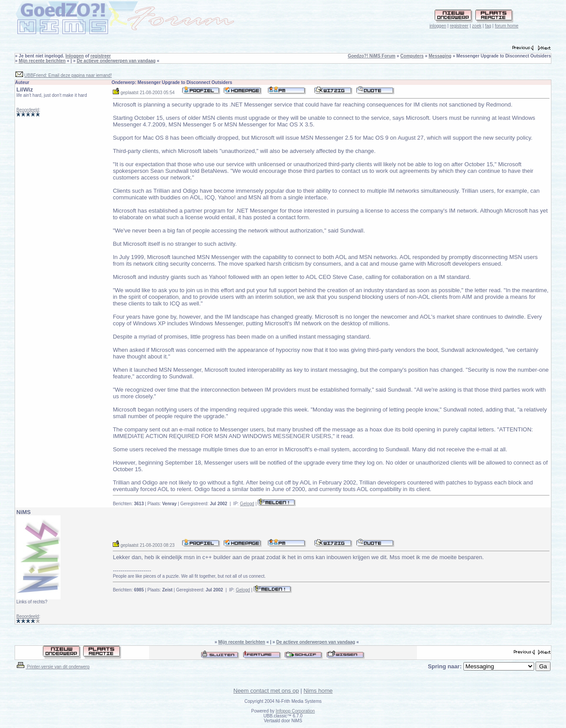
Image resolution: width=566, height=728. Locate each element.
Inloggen (75, 56)
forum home (507, 26)
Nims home (318, 691)
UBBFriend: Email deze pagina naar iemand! (68, 75)
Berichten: (128, 504)
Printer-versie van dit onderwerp (53, 667)
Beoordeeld (28, 110)
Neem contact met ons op (266, 691)
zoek (477, 26)
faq (488, 26)
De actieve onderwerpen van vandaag (116, 61)
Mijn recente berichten (42, 61)
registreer (459, 26)
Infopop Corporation (295, 711)
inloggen (438, 26)
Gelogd (247, 504)
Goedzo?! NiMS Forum (371, 56)
